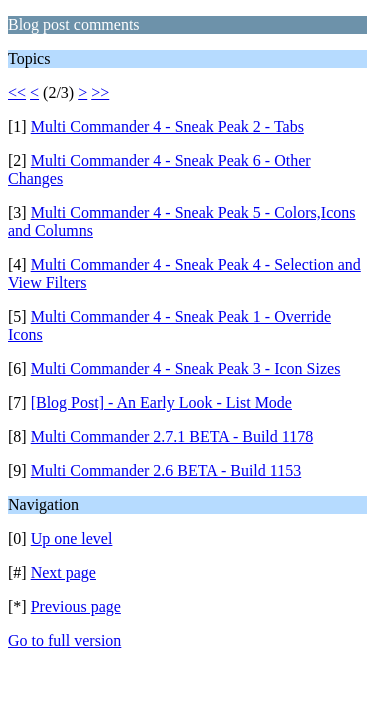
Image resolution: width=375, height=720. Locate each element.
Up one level (72, 538)
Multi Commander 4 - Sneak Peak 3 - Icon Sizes (186, 368)
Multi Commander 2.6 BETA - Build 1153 (166, 470)
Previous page (76, 606)
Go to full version (64, 640)
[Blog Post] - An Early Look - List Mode (161, 402)
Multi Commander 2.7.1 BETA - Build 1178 (172, 436)
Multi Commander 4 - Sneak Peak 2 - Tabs (167, 126)
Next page (63, 572)
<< (17, 92)
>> (100, 92)
